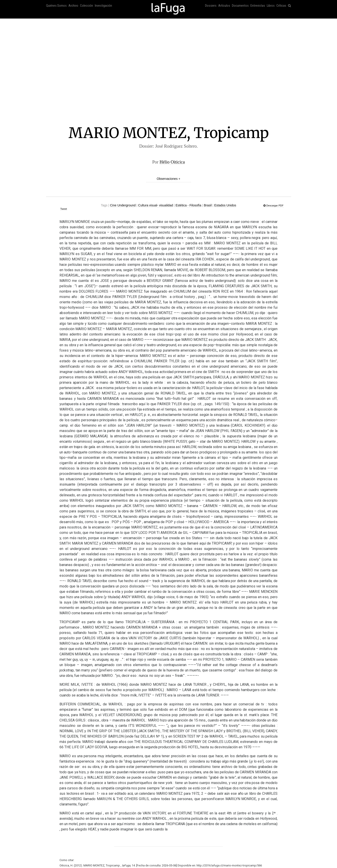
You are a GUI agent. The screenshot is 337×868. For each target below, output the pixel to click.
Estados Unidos (225, 205)
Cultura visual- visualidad (156, 205)
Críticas (281, 6)
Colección (87, 6)
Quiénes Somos (56, 6)
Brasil (208, 205)
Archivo (73, 6)
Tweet (64, 209)
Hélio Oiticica (172, 162)
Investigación (103, 6)
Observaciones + (168, 179)
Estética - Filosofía (188, 205)
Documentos (240, 6)
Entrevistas (258, 6)
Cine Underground (123, 205)
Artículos (224, 6)
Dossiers (211, 6)
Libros (271, 6)
